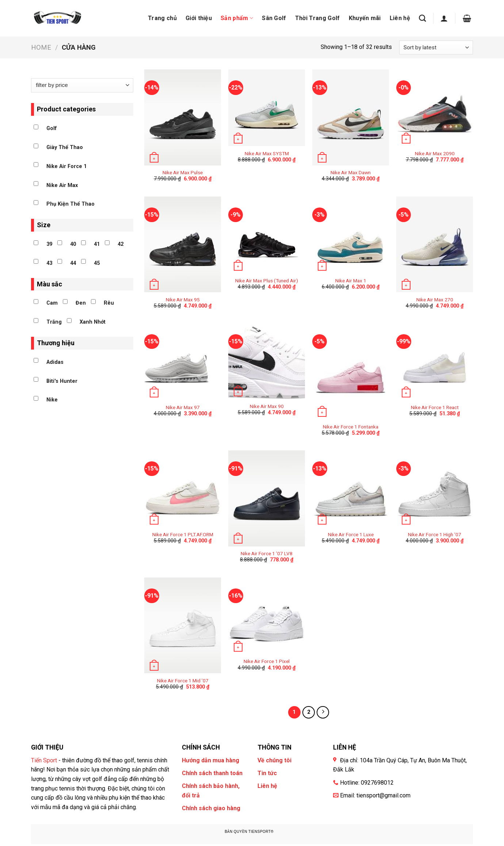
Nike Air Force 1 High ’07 (435, 534)
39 (49, 244)
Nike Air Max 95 (183, 300)
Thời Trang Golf (318, 18)
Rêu (109, 303)
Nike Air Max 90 (267, 406)
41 (97, 244)
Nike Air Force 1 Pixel (267, 661)
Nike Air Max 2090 (435, 153)
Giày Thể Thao (65, 147)
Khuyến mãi (365, 18)
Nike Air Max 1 (351, 281)
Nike (52, 400)
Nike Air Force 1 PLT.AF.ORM (183, 534)
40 (73, 244)
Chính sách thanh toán (212, 773)
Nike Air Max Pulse (183, 172)
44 (73, 263)
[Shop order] (436, 48)
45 (97, 263)
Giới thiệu (199, 18)
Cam (52, 303)
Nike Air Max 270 (435, 300)
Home (41, 47)
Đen (81, 303)
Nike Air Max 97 (183, 407)
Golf (52, 128)
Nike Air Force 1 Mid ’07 (183, 681)
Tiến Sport (44, 760)
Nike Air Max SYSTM (267, 153)
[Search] (422, 18)
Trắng (54, 322)
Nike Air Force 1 (66, 166)
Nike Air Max (62, 185)
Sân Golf (274, 18)
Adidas (55, 362)
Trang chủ (162, 18)
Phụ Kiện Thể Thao (70, 204)
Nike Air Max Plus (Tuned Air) (267, 281)
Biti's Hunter (62, 381)
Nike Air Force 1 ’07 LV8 (267, 553)
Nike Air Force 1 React (435, 407)
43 (49, 263)
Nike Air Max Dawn (351, 172)
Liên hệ (400, 18)
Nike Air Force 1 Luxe (351, 534)
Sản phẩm (237, 18)
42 (121, 244)
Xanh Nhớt (93, 322)
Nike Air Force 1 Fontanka (351, 427)
